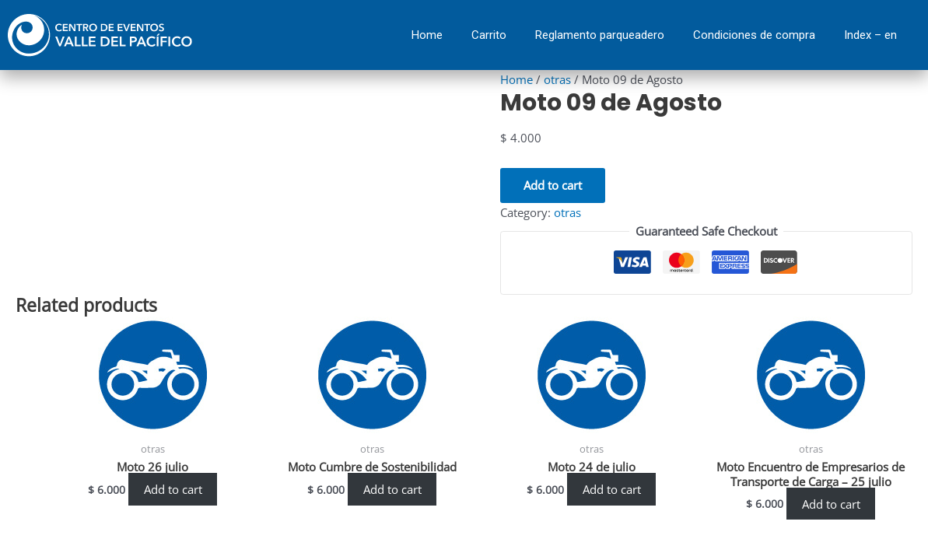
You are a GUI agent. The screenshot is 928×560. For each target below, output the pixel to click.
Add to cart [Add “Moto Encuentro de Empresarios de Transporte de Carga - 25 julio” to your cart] (831, 504)
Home (427, 35)
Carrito (489, 35)
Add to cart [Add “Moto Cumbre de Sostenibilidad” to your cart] (392, 489)
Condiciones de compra (754, 35)
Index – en (870, 35)
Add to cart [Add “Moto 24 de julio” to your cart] (612, 489)
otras (557, 79)
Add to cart (553, 184)
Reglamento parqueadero (600, 35)
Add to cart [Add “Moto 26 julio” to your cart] (173, 489)
